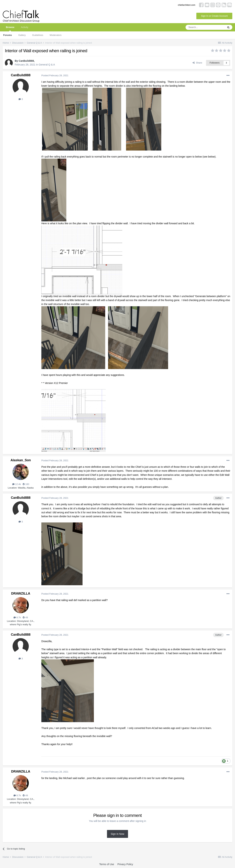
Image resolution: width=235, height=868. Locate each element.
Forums (8, 35)
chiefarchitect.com (187, 5)
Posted (55, 75)
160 (26, 484)
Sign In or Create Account (214, 16)
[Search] (205, 27)
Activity (25, 27)
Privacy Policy (125, 864)
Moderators (56, 35)
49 (25, 617)
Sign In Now (117, 834)
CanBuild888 (26, 61)
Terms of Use (107, 864)
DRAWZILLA (21, 593)
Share (197, 63)
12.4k (17, 484)
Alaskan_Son (21, 460)
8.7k (17, 617)
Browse (10, 29)
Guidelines (38, 35)
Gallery (22, 35)
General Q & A (47, 65)
